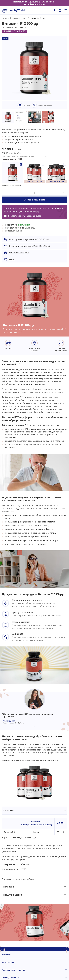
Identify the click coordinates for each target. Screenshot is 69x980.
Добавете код (36, 4)
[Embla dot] (33, 726)
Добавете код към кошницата (25, 216)
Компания (7, 955)
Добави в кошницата (34, 200)
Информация (8, 962)
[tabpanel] (34, 845)
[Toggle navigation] (66, 10)
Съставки (8, 810)
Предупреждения (13, 895)
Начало (5, 18)
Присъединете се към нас (14, 970)
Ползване (8, 887)
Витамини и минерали (18, 18)
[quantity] (34, 193)
